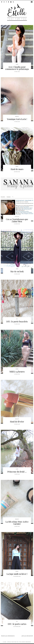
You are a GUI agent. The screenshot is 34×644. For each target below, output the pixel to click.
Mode (17, 167)
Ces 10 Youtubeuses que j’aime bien (17, 220)
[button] (32, 2)
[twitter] (2, 2)
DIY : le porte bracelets (17, 321)
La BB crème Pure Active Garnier (17, 523)
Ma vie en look (17, 271)
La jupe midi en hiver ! (17, 574)
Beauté (17, 116)
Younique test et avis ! (17, 119)
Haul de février (17, 422)
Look (17, 64)
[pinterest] (9, 2)
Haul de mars (17, 169)
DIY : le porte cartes (17, 624)
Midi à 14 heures (17, 372)
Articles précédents (8, 636)
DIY (17, 319)
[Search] (13, 2)
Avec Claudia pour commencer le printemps (17, 68)
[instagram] (4, 2)
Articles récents (27, 636)
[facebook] (6, 2)
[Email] (11, 2)
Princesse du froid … (17, 472)
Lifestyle (17, 217)
